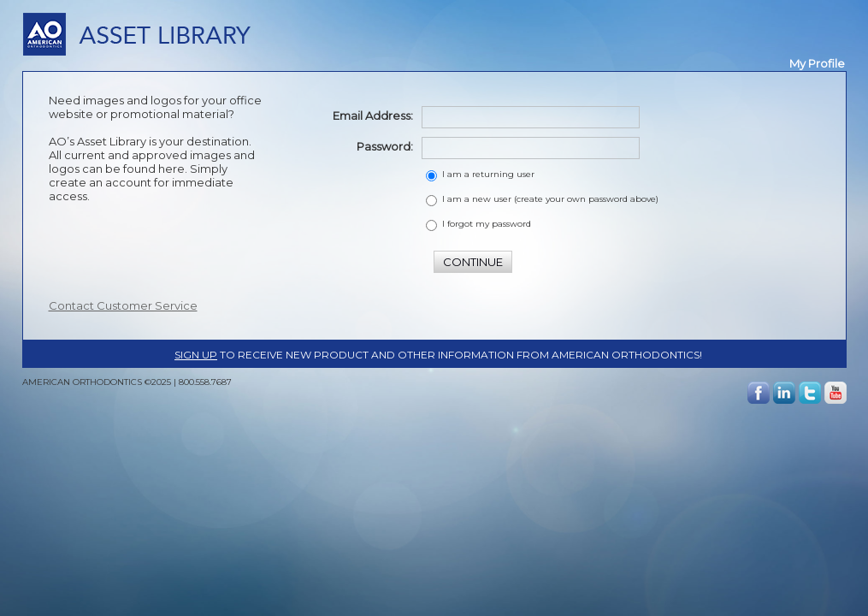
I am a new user (550, 199)
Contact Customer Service (123, 305)
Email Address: (373, 115)
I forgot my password (487, 224)
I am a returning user (488, 174)
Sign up (196, 355)
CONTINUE (473, 262)
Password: (385, 146)
